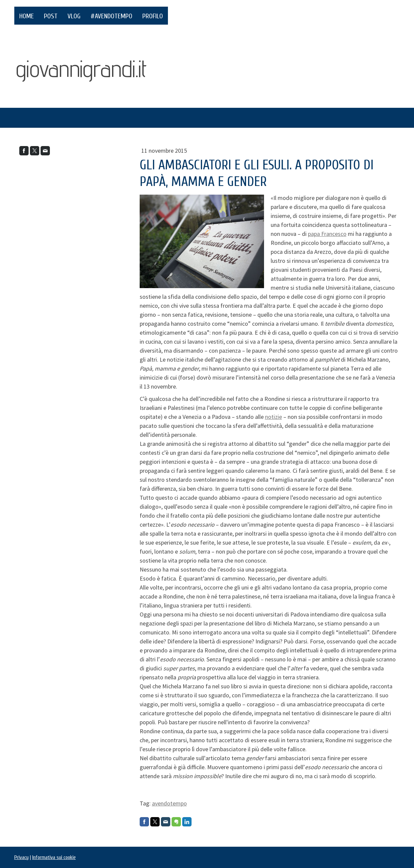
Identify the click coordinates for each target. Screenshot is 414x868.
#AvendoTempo (111, 16)
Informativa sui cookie (54, 857)
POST (51, 16)
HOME (27, 16)
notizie (274, 417)
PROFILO (153, 16)
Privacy (21, 857)
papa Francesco (327, 234)
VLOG (74, 16)
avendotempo (169, 803)
